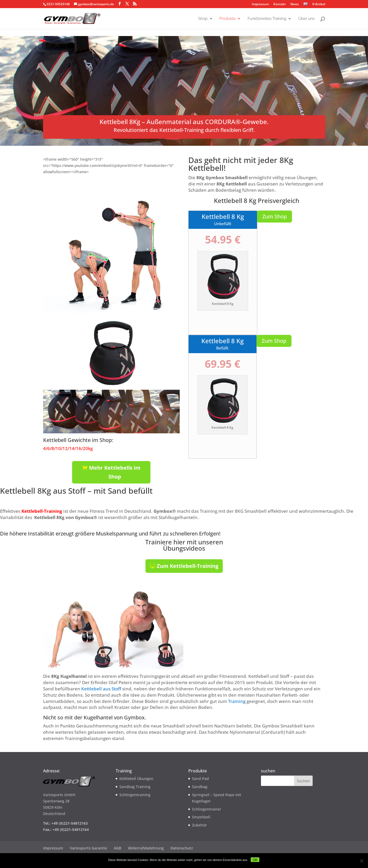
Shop (203, 19)
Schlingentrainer (207, 809)
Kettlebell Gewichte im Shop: (78, 440)
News (295, 4)
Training (237, 701)
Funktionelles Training (267, 19)
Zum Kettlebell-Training (188, 566)
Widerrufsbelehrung (146, 848)
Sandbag (200, 787)
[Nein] (361, 861)
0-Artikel (318, 4)
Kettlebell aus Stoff (101, 689)
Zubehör (199, 825)
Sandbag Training (135, 787)
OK (255, 860)
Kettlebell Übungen (136, 779)
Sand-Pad (200, 779)
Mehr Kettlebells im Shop (115, 472)
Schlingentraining (135, 795)
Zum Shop (274, 216)
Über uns (306, 19)
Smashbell (201, 817)
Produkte (227, 19)
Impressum (260, 4)
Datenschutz (182, 848)
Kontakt (280, 4)
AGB (118, 848)
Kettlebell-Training (42, 511)
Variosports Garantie (88, 848)
